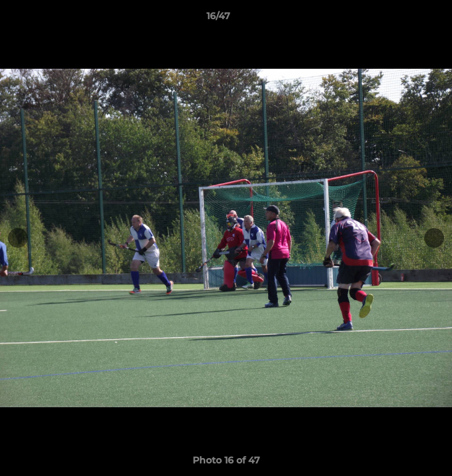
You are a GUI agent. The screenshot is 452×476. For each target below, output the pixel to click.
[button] (404, 19)
